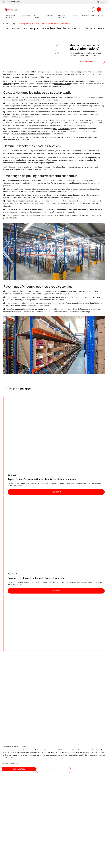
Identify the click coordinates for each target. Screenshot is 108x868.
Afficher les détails (9, 763)
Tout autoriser (19, 769)
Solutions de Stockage (12, 17)
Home (6, 24)
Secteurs (27, 16)
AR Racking (38, 17)
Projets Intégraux (62, 17)
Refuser (54, 770)
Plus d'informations (87, 62)
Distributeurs (97, 16)
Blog (13, 24)
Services (75, 16)
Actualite (50, 16)
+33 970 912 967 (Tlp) (14, 2)
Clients (85, 16)
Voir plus (56, 492)
